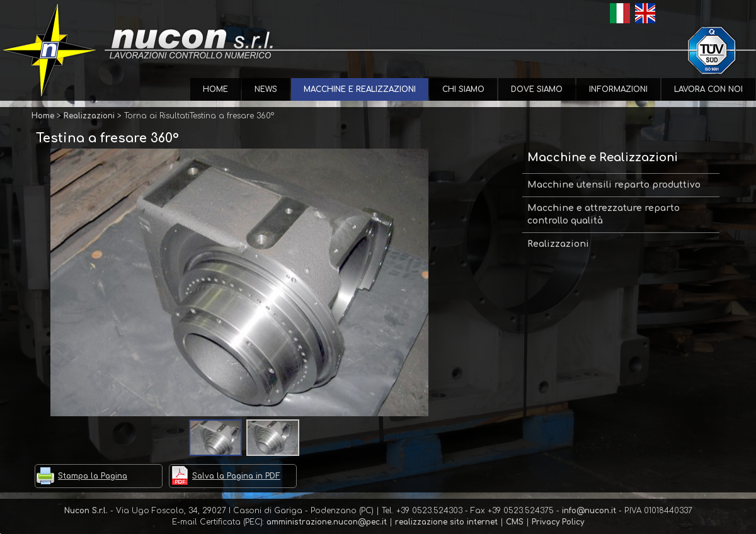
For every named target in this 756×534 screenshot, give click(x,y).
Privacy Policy (558, 522)
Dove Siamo (537, 89)
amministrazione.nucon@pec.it (327, 522)
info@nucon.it (589, 511)
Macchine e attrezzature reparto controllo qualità (604, 214)
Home (215, 89)
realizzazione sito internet (446, 522)
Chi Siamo (463, 89)
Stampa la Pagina (93, 476)
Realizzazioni (558, 244)
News (266, 89)
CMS (515, 522)
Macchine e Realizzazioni (360, 89)
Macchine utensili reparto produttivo (614, 185)
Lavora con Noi (708, 89)
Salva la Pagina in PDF (236, 476)
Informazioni (618, 89)
